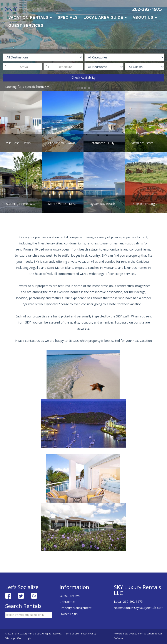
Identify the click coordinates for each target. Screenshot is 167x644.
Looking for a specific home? (27, 87)
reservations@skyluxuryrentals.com (139, 608)
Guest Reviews (70, 596)
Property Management (76, 608)
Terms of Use (72, 634)
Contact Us (67, 602)
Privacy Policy (89, 634)
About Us (145, 17)
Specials (68, 17)
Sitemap (10, 638)
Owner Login (69, 614)
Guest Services (26, 26)
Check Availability (83, 77)
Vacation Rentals (30, 17)
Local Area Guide (105, 17)
